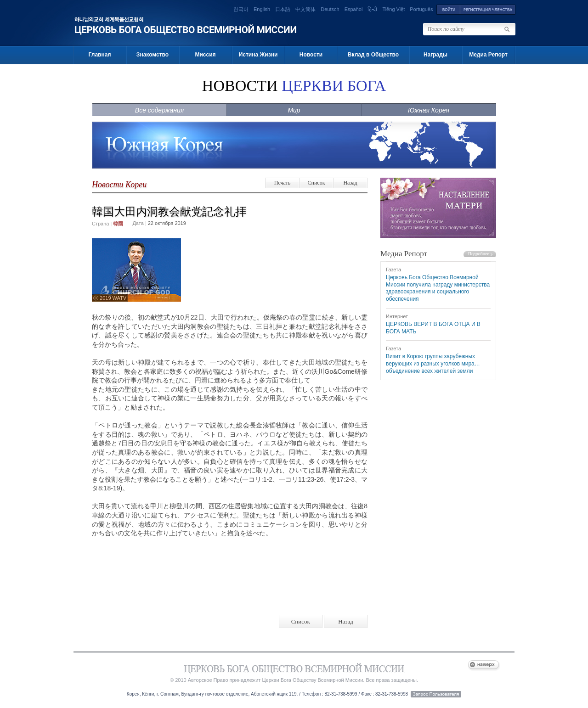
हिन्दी (372, 9)
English (262, 9)
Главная (100, 55)
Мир (294, 110)
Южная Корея (429, 110)
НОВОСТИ (294, 86)
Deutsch (330, 9)
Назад (350, 183)
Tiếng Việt (394, 9)
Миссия (205, 55)
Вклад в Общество (373, 55)
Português (421, 9)
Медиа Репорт (488, 55)
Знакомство (153, 55)
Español (354, 9)
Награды (435, 55)
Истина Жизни (258, 55)
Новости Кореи (119, 185)
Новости (311, 55)
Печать (282, 183)
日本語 (283, 9)
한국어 (241, 9)
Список (316, 183)
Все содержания (159, 110)
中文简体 (305, 9)
